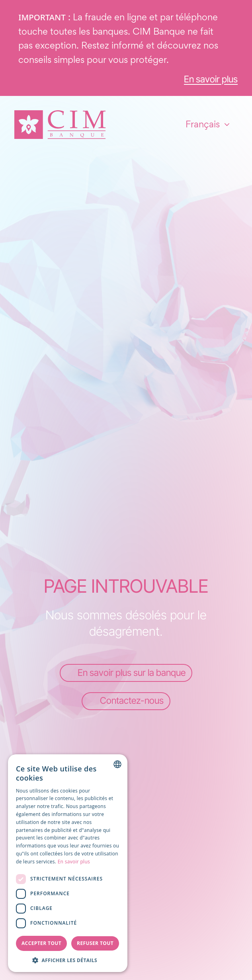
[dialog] (68, 863)
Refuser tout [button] (95, 943)
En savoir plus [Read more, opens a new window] (74, 862)
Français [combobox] (203, 124)
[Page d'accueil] (60, 125)
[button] (68, 960)
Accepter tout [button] (41, 943)
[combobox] (117, 764)
